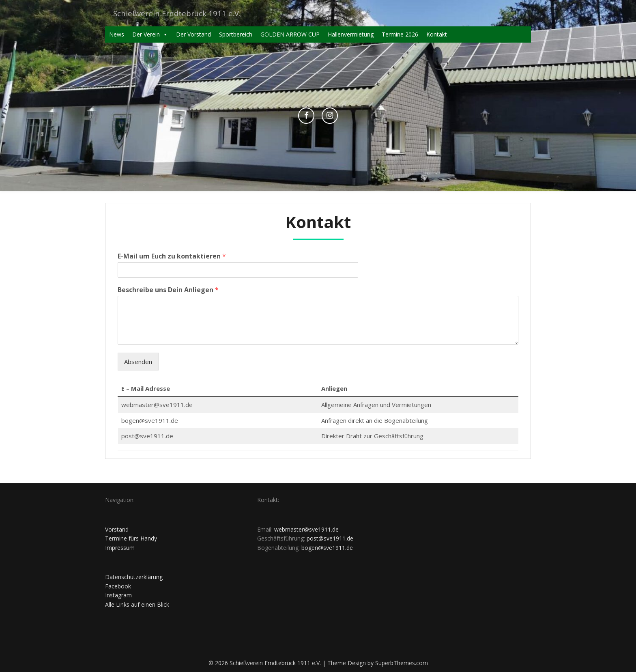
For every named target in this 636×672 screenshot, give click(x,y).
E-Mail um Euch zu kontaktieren (172, 256)
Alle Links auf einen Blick (137, 604)
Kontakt (437, 34)
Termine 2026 (400, 34)
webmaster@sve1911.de (306, 529)
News (117, 34)
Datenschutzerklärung (134, 577)
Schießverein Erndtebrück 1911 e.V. (180, 13)
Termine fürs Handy (131, 538)
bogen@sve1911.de (327, 548)
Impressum (120, 548)
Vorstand (117, 529)
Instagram (118, 595)
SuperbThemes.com (402, 663)
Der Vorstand (193, 34)
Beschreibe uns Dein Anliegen (168, 290)
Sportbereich (236, 34)
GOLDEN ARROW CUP (290, 34)
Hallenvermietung (351, 34)
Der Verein (150, 34)
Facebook (118, 586)
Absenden (138, 362)
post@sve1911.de (330, 538)
